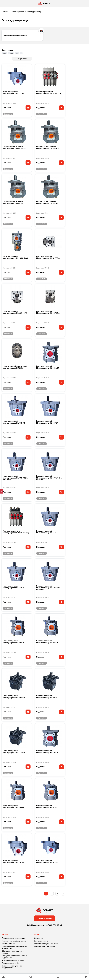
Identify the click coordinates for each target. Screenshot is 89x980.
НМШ (11, 53)
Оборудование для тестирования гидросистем (14, 957)
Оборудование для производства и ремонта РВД (15, 947)
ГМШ (4, 53)
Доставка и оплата (41, 941)
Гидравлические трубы (11, 963)
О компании (38, 938)
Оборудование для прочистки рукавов (13, 952)
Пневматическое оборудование (14, 941)
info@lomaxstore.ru (36, 925)
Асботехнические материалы (13, 960)
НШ (17, 53)
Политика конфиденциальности (46, 944)
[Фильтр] (2, 491)
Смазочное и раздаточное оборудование (12, 967)
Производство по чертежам (44, 946)
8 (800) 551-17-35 (54, 925)
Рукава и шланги (8, 944)
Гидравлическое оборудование (14, 938)
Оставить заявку (44, 918)
